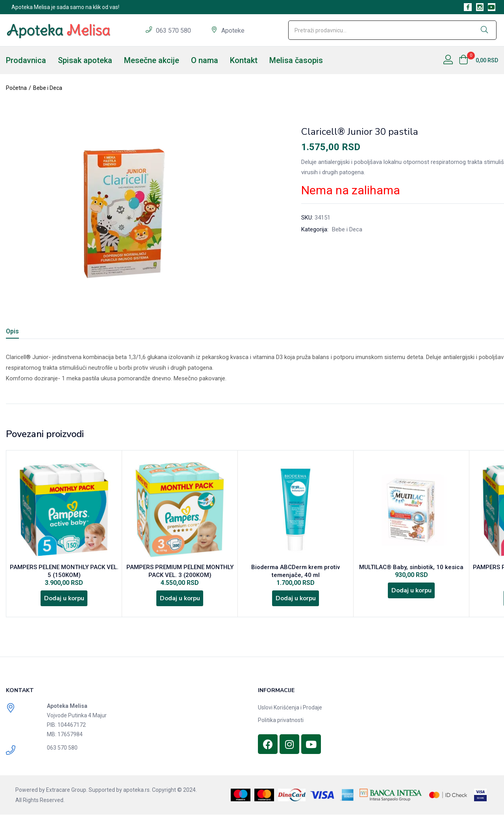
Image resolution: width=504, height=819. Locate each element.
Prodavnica (26, 60)
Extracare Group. (67, 794)
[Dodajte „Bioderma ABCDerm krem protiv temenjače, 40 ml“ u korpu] (296, 601)
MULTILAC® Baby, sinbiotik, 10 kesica (411, 568)
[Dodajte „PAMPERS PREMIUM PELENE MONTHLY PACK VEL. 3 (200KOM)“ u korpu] (180, 601)
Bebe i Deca (48, 88)
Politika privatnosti (281, 724)
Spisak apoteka (85, 60)
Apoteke (233, 31)
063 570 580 (174, 31)
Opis (12, 331)
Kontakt (244, 60)
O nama (205, 60)
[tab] (22, 332)
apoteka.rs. (137, 794)
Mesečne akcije (152, 60)
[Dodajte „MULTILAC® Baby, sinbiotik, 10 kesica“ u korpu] (411, 594)
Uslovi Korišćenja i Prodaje (290, 712)
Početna (16, 88)
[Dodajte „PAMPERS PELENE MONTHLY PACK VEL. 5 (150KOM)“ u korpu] (64, 601)
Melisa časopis (296, 60)
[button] (478, 60)
